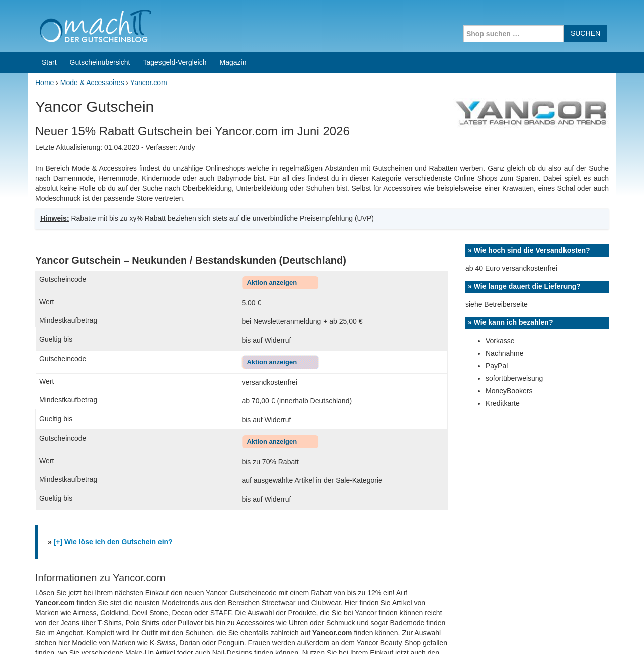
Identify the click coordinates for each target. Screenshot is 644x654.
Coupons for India (248, 590)
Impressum (554, 633)
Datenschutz (597, 633)
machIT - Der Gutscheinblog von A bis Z (114, 633)
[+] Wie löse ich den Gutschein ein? (113, 408)
